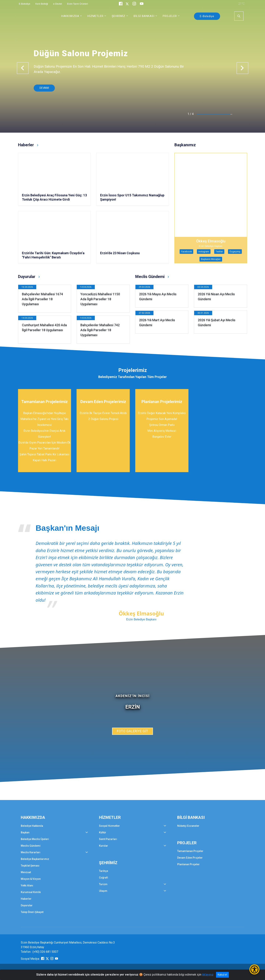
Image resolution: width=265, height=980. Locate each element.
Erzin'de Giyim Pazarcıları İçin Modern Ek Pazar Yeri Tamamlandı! (44, 446)
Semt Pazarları (108, 839)
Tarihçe (104, 871)
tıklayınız (208, 975)
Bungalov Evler (162, 437)
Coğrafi (104, 878)
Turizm (103, 884)
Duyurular (27, 905)
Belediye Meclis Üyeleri (35, 839)
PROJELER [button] (170, 16)
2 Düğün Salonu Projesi (103, 419)
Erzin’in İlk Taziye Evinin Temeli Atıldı (103, 413)
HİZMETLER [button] (95, 16)
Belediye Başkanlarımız (35, 859)
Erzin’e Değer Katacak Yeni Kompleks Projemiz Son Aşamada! (162, 416)
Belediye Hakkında (32, 826)
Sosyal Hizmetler (109, 826)
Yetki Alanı (27, 885)
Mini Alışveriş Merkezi (162, 431)
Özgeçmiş (235, 252)
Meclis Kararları (31, 852)
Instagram (204, 252)
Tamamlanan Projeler (190, 851)
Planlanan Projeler (188, 864)
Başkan (25, 832)
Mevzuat (26, 872)
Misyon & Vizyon (31, 879)
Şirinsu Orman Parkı (162, 425)
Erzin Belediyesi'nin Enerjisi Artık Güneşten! (45, 434)
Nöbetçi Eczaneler (188, 826)
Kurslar (104, 846)
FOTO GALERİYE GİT (132, 731)
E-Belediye (207, 16)
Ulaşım (103, 891)
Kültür (103, 832)
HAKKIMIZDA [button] (70, 16)
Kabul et (222, 975)
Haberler (26, 899)
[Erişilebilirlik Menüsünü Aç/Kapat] (254, 969)
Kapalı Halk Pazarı (44, 460)
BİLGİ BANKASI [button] (144, 16)
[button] (23, 68)
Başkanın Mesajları (211, 259)
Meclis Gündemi (31, 846)
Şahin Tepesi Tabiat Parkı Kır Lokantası (44, 454)
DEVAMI (44, 88)
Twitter (219, 252)
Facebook (186, 252)
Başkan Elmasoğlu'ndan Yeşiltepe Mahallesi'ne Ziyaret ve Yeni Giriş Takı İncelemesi (45, 419)
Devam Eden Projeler (190, 858)
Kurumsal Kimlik (31, 892)
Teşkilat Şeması (30, 866)
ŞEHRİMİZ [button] (119, 16)
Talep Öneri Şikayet (32, 912)
